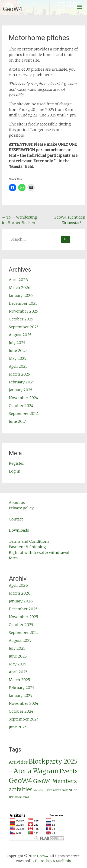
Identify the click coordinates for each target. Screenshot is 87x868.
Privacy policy (21, 508)
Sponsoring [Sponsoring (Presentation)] (15, 797)
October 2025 (21, 319)
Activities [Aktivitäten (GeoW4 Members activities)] (18, 762)
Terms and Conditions (29, 541)
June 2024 (18, 421)
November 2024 (24, 398)
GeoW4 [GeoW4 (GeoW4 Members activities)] (21, 781)
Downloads (19, 530)
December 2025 (23, 303)
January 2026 (21, 295)
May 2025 (18, 358)
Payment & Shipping (27, 547)
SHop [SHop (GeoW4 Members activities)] (73, 790)
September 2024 (24, 414)
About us (17, 502)
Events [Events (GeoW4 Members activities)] (69, 771)
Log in (15, 471)
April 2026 (18, 280)
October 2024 (21, 406)
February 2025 (22, 382)
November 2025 (23, 311)
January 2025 (21, 390)
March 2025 (19, 374)
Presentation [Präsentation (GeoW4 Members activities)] (58, 790)
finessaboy (44, 861)
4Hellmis (63, 861)
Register (16, 463)
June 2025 (18, 351)
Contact (16, 519)
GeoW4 (13, 9)
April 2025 (18, 366)
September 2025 (24, 327)
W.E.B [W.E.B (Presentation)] (26, 797)
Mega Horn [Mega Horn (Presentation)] (40, 791)
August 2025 (20, 335)
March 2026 (20, 288)
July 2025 (17, 343)
